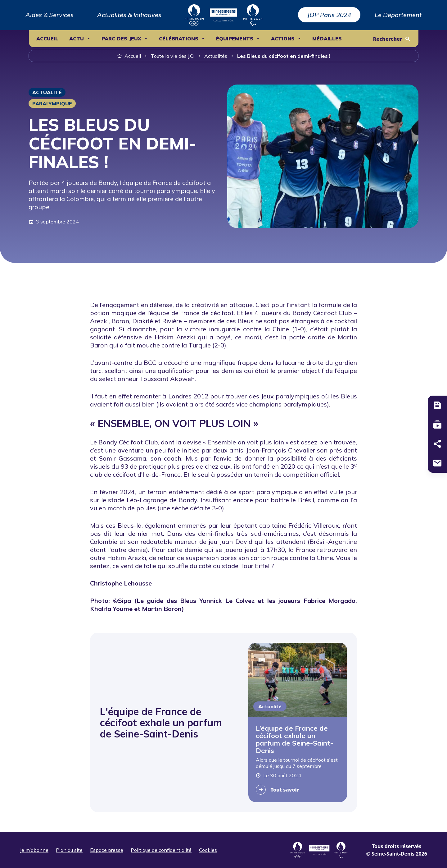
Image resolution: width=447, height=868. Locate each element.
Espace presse (107, 850)
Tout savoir (285, 790)
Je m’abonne (34, 850)
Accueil (47, 39)
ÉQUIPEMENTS (235, 39)
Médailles (327, 39)
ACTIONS (283, 39)
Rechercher (388, 39)
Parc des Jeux (121, 39)
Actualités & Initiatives (129, 15)
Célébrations (179, 39)
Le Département (398, 15)
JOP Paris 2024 (329, 15)
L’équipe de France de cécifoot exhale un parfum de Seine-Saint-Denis (294, 739)
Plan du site (69, 850)
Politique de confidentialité (161, 850)
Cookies (208, 850)
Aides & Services (50, 15)
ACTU (77, 39)
